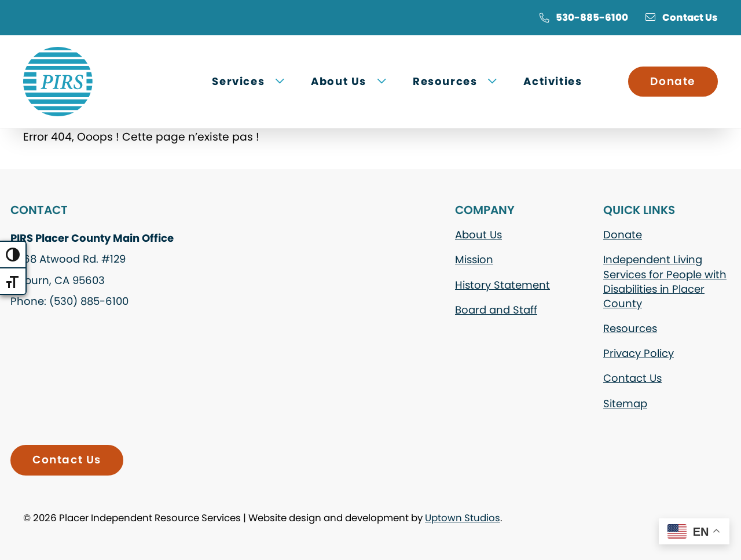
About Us (478, 235)
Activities (553, 81)
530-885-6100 (584, 17)
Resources (630, 328)
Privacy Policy (639, 353)
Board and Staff (496, 310)
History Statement (502, 285)
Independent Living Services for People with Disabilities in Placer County (665, 281)
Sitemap (625, 404)
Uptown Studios (463, 518)
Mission (474, 259)
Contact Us (682, 17)
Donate (673, 81)
